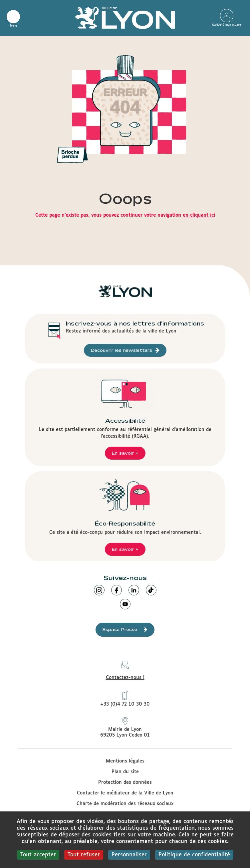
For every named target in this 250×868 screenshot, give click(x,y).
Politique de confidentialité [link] (194, 855)
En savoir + (125, 453)
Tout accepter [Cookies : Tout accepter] (38, 855)
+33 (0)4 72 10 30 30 (125, 699)
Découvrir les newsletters (125, 350)
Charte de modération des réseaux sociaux (125, 804)
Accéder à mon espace (227, 16)
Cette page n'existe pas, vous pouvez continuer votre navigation (125, 215)
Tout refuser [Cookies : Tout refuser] (84, 855)
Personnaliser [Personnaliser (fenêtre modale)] (129, 855)
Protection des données (125, 782)
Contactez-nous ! (125, 668)
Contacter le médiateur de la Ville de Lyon (125, 793)
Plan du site (125, 772)
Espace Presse (125, 630)
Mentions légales (125, 761)
